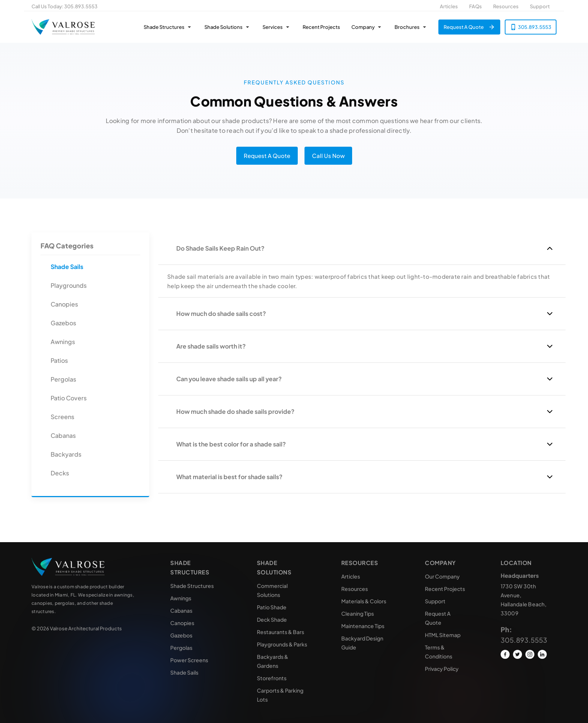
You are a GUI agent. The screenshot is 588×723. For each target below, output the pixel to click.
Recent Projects (321, 27)
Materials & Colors (364, 601)
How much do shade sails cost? (221, 313)
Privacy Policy (442, 669)
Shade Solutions (223, 27)
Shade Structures (164, 27)
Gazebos (63, 323)
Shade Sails (67, 267)
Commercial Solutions (272, 590)
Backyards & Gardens (273, 661)
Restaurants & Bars (280, 632)
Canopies (64, 304)
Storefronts (272, 678)
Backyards (66, 454)
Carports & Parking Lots (280, 695)
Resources (506, 7)
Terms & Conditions (439, 652)
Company (363, 27)
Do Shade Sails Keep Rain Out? (220, 248)
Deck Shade (272, 619)
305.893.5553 (81, 7)
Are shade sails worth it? (211, 346)
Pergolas (63, 379)
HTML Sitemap (443, 635)
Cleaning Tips (358, 613)
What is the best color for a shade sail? (231, 444)
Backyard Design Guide (362, 643)
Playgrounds (69, 285)
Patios (59, 360)
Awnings (63, 342)
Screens (62, 417)
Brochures (407, 27)
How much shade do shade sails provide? (235, 411)
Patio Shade (272, 607)
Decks (60, 473)
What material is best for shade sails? (229, 477)
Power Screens (189, 660)
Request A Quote (464, 27)
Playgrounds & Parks (282, 644)
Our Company (442, 576)
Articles (449, 7)
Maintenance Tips (363, 626)
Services (273, 27)
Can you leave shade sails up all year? (229, 379)
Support (540, 7)
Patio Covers (69, 398)
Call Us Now (328, 156)
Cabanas (63, 435)
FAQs (475, 7)
